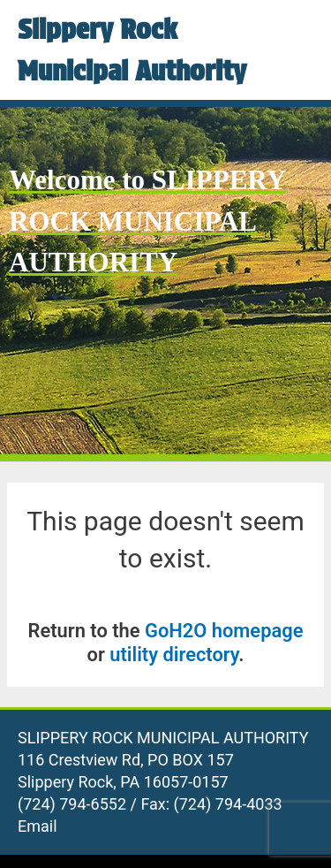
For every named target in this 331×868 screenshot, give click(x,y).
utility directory (174, 655)
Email (38, 826)
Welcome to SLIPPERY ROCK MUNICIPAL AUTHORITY (147, 221)
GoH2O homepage (224, 631)
